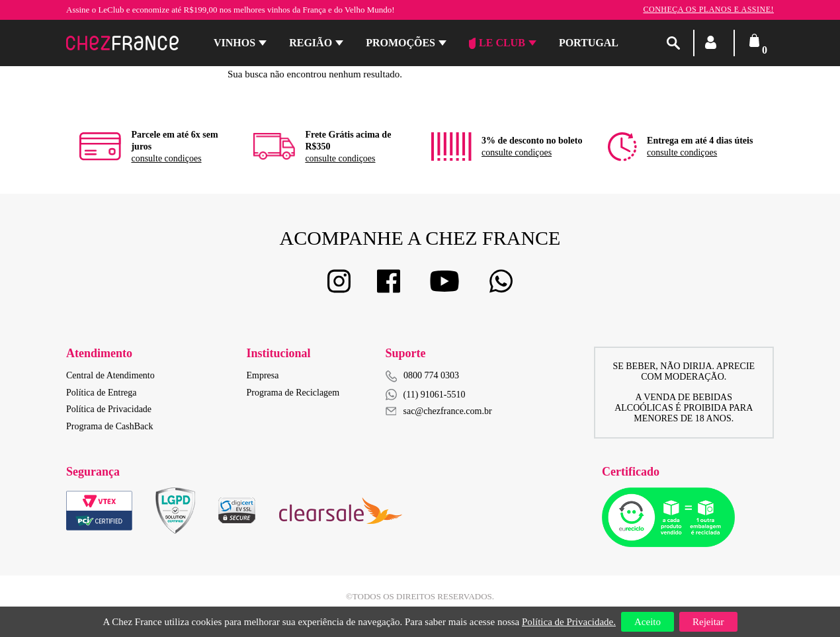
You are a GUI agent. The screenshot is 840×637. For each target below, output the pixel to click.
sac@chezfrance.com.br (439, 411)
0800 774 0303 (431, 375)
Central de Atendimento (110, 375)
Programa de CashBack (109, 426)
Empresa (263, 375)
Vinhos (234, 43)
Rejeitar (708, 622)
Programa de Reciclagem (293, 393)
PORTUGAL (589, 43)
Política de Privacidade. (569, 622)
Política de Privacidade (109, 409)
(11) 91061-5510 (426, 395)
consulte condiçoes (166, 158)
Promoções (400, 43)
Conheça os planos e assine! (708, 9)
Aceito (648, 622)
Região (311, 43)
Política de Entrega (102, 393)
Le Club (497, 43)
